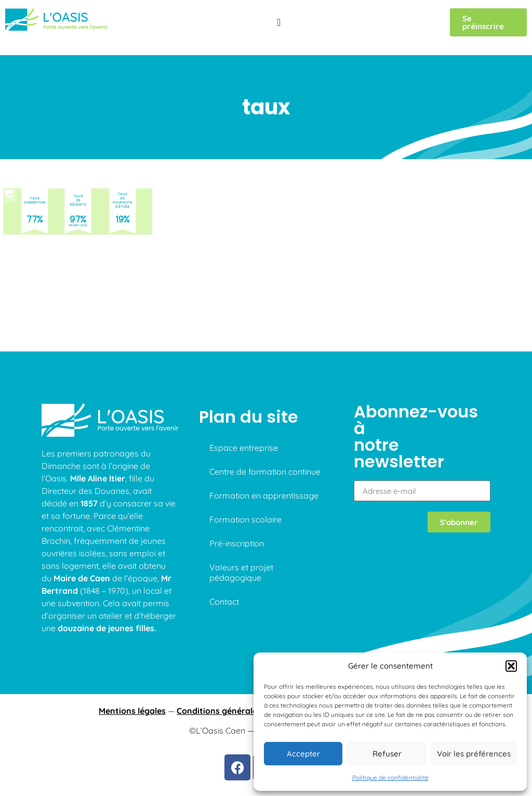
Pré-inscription (237, 543)
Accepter (303, 754)
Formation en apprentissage (264, 495)
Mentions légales (132, 711)
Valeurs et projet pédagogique (241, 572)
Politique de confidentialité (390, 778)
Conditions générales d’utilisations (246, 711)
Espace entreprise (244, 448)
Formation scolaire (245, 519)
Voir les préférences (474, 754)
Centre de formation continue (265, 472)
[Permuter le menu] (279, 22)
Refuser (387, 754)
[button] (511, 666)
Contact (224, 602)
